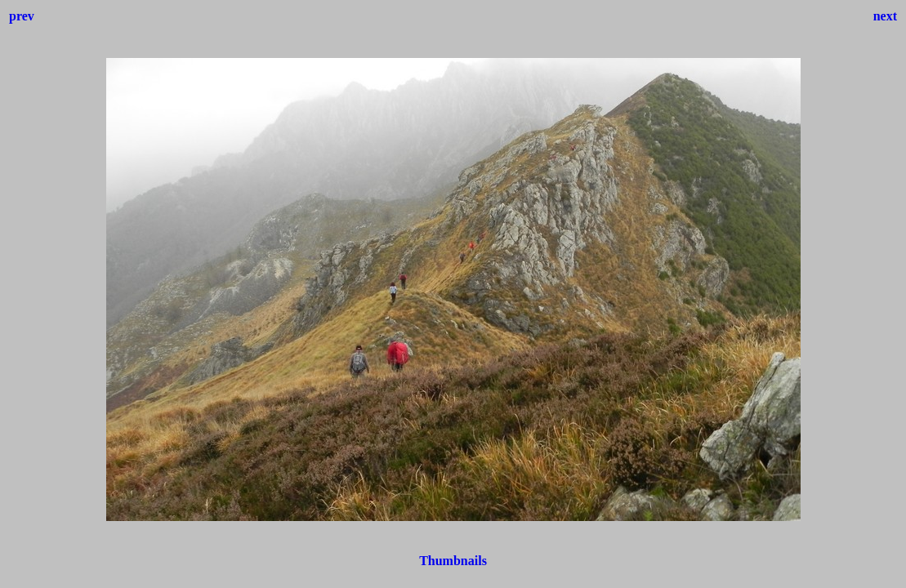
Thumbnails (453, 561)
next (885, 16)
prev (22, 16)
